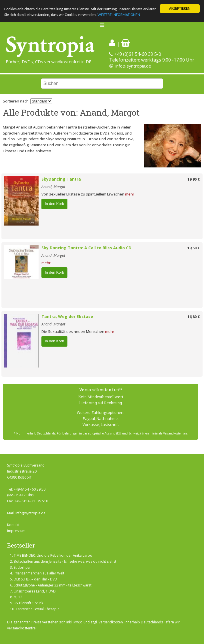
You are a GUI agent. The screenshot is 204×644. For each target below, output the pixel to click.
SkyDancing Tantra (61, 179)
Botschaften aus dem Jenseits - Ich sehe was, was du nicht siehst (65, 561)
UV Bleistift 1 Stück (28, 603)
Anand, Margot (53, 187)
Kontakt (13, 525)
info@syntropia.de (133, 66)
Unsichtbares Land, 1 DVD (35, 591)
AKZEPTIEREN (180, 8)
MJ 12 (18, 597)
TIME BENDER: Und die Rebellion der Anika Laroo (53, 555)
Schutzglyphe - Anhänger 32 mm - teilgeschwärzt (53, 585)
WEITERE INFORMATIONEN (119, 15)
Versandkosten (111, 622)
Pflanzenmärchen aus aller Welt (39, 573)
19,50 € (194, 248)
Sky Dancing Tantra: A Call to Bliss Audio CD (86, 248)
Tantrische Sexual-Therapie (38, 609)
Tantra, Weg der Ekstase (67, 316)
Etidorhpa (22, 567)
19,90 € (194, 179)
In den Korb (54, 204)
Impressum (16, 531)
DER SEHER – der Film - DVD (35, 579)
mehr (130, 194)
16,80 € (194, 317)
